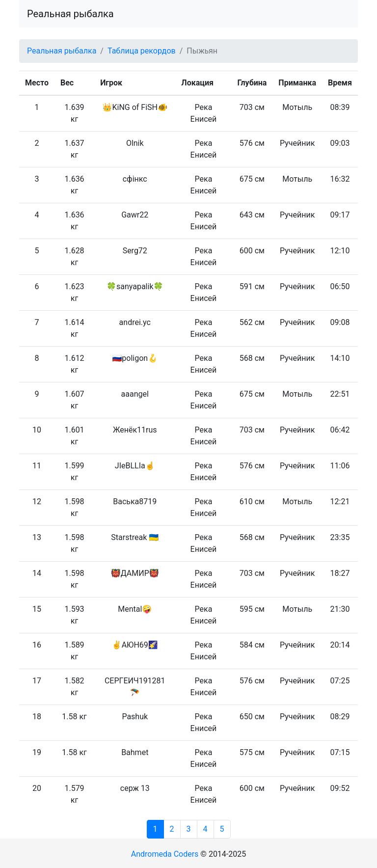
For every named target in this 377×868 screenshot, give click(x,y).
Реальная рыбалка (70, 14)
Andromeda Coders (165, 854)
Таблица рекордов (142, 51)
